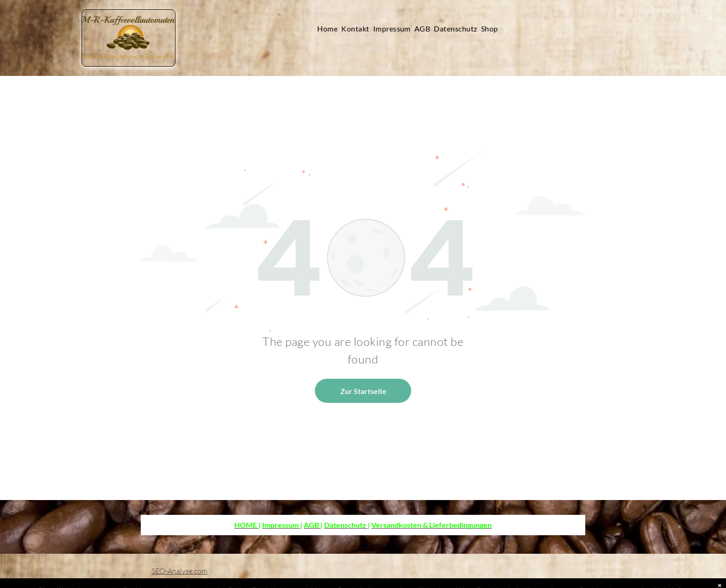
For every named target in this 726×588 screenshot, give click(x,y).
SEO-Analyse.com (179, 571)
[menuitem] (329, 29)
